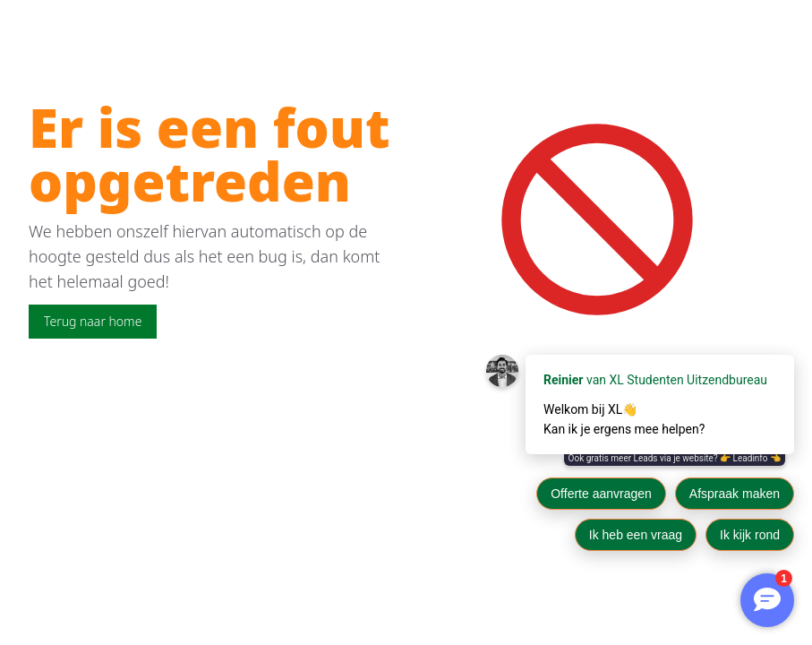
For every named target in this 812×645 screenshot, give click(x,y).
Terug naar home (93, 321)
